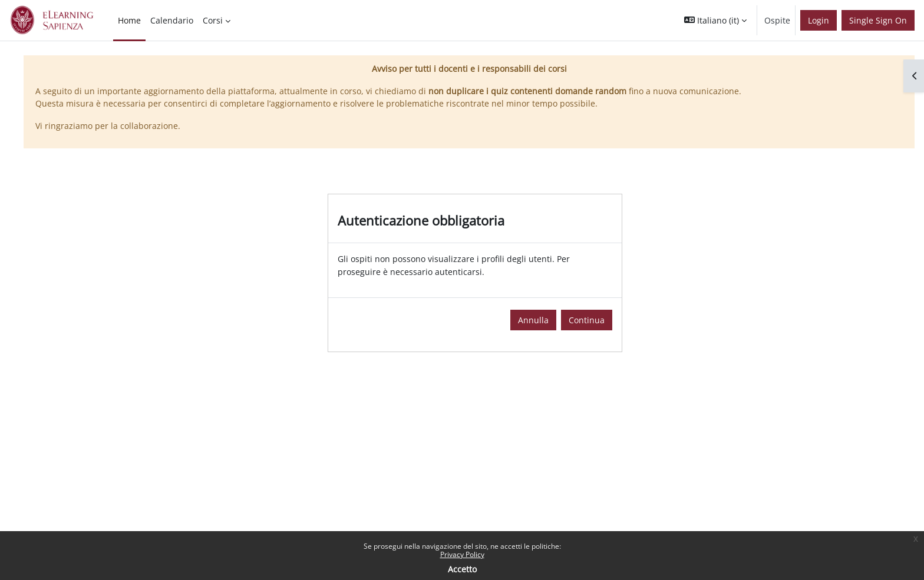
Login (819, 20)
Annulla (533, 320)
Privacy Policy (462, 554)
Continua (587, 320)
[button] (715, 20)
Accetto (462, 569)
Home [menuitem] (129, 20)
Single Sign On (878, 20)
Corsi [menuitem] (213, 20)
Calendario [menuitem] (172, 20)
